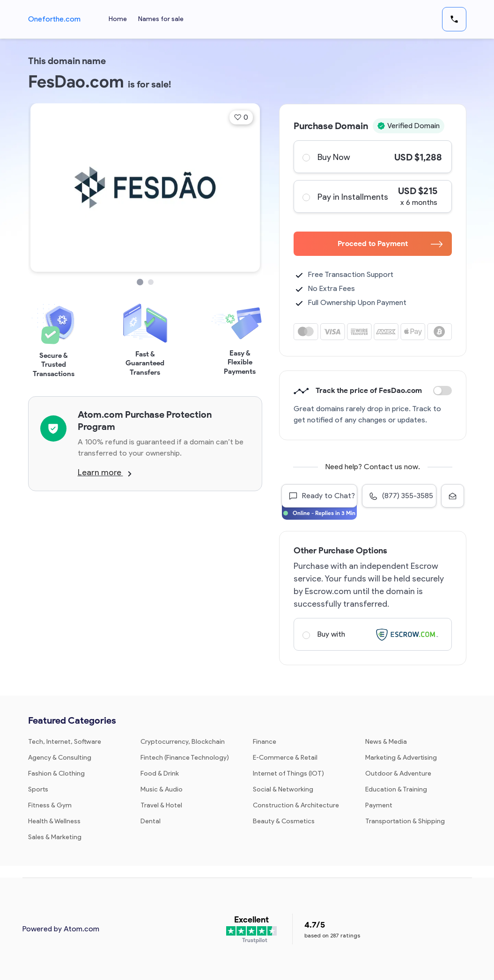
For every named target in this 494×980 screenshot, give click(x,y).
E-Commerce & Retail (285, 758)
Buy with (372, 634)
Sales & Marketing (55, 837)
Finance (265, 742)
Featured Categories (72, 720)
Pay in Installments (372, 196)
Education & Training (396, 789)
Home (118, 19)
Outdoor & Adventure (398, 773)
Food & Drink (160, 773)
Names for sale (161, 19)
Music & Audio (162, 789)
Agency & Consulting (60, 758)
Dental (151, 821)
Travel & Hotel (161, 805)
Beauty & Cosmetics (284, 821)
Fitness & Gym (50, 805)
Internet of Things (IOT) (288, 773)
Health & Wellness (54, 821)
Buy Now (372, 157)
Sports (38, 789)
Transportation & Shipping (405, 821)
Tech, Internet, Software (65, 742)
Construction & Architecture (296, 805)
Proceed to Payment (390, 243)
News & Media (386, 742)
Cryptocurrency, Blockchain (183, 742)
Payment (379, 805)
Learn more (105, 472)
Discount (442, 391)
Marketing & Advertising (401, 758)
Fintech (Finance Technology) (185, 758)
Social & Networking (283, 789)
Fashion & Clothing (56, 773)
